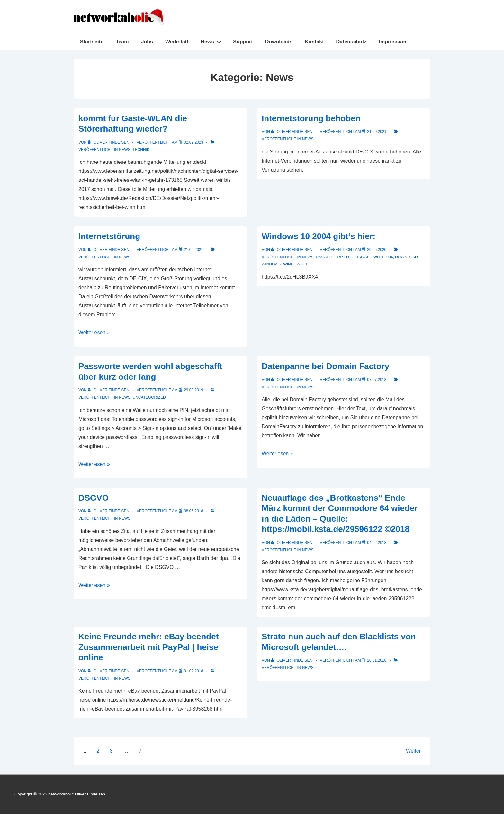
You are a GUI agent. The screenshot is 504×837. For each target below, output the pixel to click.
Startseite (92, 42)
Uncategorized (332, 257)
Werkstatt (177, 42)
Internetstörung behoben (311, 118)
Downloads (279, 42)
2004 (389, 257)
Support (243, 42)
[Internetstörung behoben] (377, 132)
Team (122, 42)
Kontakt (314, 42)
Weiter (413, 751)
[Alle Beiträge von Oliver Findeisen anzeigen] (109, 142)
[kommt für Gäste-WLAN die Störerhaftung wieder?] (194, 142)
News (212, 42)
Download (406, 257)
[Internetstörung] (194, 250)
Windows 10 (296, 264)
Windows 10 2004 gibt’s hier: (319, 236)
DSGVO (94, 498)
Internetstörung (109, 236)
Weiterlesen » (94, 333)
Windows (271, 264)
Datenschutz (351, 42)
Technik (141, 150)
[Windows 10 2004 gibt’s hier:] (377, 250)
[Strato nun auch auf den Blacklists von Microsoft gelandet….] (377, 660)
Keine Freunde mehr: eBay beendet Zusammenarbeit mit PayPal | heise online (148, 647)
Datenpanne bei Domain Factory (325, 366)
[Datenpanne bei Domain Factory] (377, 380)
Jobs (147, 42)
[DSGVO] (194, 511)
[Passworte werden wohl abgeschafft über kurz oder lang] (194, 390)
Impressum (393, 42)
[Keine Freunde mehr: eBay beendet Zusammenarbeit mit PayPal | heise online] (194, 671)
